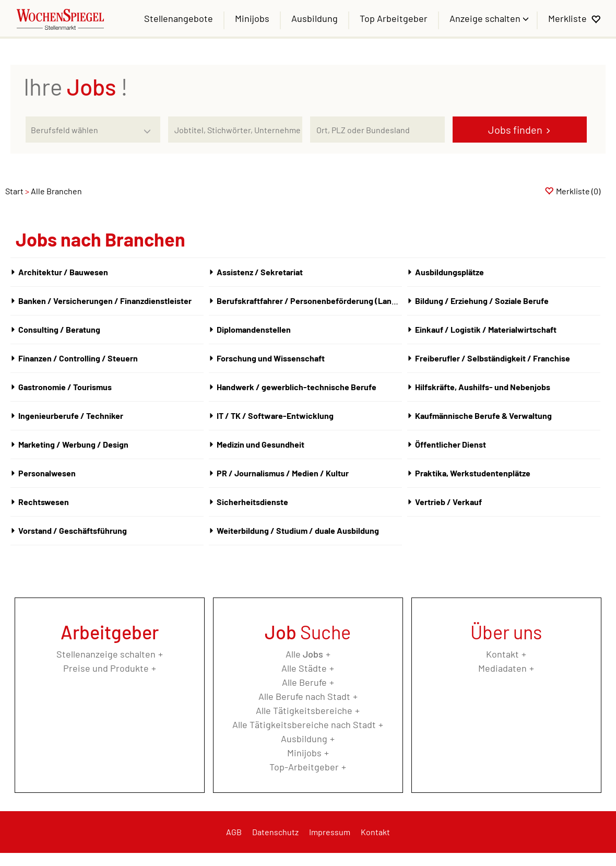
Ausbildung (315, 18)
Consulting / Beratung (59, 329)
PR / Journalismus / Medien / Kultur (283, 473)
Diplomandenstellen (254, 329)
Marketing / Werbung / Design (73, 444)
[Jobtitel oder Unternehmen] (235, 130)
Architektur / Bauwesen (63, 272)
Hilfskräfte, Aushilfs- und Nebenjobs (483, 387)
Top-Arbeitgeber (304, 767)
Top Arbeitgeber (394, 18)
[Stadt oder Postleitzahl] (377, 130)
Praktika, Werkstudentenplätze (473, 473)
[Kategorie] (82, 130)
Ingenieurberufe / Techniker (71, 416)
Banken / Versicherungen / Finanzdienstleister (105, 301)
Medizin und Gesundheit (260, 444)
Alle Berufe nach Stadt (304, 696)
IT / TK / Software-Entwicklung (275, 416)
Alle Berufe (304, 682)
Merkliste (567, 18)
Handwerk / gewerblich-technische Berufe (297, 387)
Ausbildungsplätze (449, 272)
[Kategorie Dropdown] (150, 127)
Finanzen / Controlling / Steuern (78, 358)
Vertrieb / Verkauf (448, 502)
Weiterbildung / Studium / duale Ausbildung (298, 530)
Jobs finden (515, 130)
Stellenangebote (179, 18)
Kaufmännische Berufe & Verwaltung (483, 416)
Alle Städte (304, 668)
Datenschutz (275, 832)
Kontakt (502, 654)
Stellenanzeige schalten (106, 654)
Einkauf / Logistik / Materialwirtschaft (486, 329)
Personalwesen (47, 473)
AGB (234, 832)
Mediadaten (502, 668)
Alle (304, 654)
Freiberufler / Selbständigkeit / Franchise (493, 358)
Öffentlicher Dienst (451, 444)
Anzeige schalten (486, 18)
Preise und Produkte (106, 668)
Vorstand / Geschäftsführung (73, 530)
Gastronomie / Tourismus (65, 387)
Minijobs (252, 18)
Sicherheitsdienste (252, 502)
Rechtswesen (44, 502)
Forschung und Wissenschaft (271, 358)
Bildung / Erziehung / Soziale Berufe (482, 301)
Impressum (330, 832)
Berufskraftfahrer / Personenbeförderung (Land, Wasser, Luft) (333, 301)
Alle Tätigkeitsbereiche (304, 710)
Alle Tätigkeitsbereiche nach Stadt (304, 724)
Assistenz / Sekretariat (260, 272)
